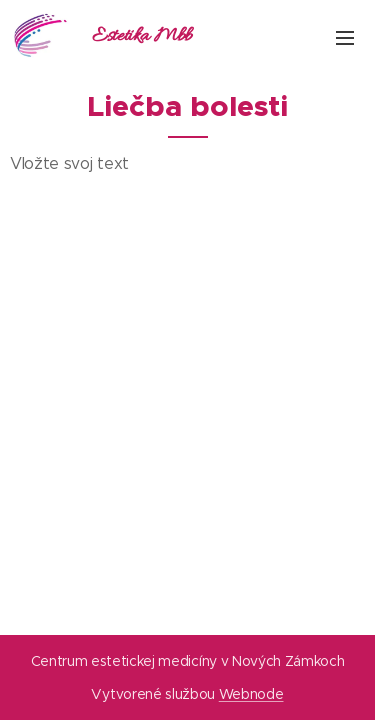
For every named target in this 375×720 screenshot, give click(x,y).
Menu (345, 38)
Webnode (251, 694)
